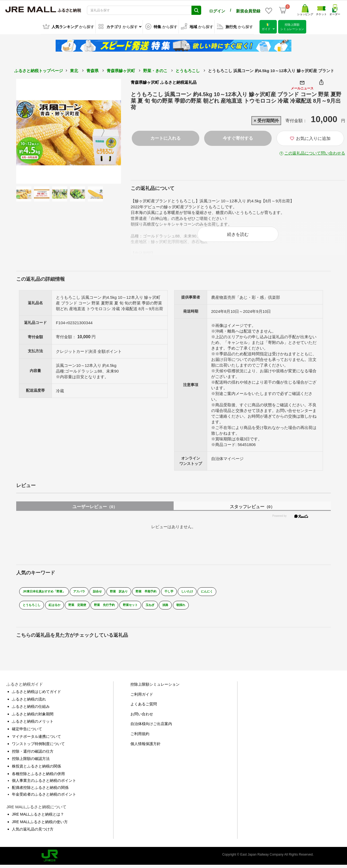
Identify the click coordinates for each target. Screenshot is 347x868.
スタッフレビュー (252, 510)
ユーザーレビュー (95, 510)
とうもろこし (188, 70)
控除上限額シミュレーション (155, 688)
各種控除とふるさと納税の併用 (38, 777)
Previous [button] (31, 130)
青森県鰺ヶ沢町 (121, 70)
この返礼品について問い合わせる (315, 152)
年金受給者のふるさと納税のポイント (44, 797)
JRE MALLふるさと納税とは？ (38, 817)
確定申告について (27, 732)
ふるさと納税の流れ (29, 702)
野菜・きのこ (155, 70)
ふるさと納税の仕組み (31, 710)
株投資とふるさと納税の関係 (36, 769)
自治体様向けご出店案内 (151, 727)
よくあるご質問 (144, 707)
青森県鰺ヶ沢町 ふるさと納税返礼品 (164, 81)
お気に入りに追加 (310, 138)
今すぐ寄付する (238, 137)
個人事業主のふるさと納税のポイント (44, 784)
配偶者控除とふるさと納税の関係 (40, 790)
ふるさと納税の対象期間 (33, 717)
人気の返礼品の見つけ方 (33, 832)
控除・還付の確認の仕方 (33, 754)
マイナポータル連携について (36, 739)
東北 (74, 70)
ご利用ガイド (142, 697)
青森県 (92, 70)
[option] (69, 130)
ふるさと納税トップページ (39, 70)
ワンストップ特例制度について (38, 747)
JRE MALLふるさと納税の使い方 (40, 825)
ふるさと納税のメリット (33, 725)
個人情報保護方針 (146, 747)
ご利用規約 (140, 737)
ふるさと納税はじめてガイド (36, 695)
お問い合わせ (142, 717)
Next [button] (106, 130)
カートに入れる (166, 137)
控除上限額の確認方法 (31, 762)
